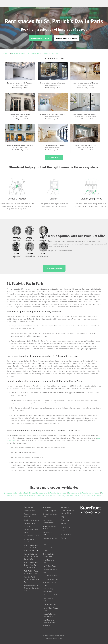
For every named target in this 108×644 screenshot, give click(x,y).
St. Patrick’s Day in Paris (50, 53)
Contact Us (65, 521)
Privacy (63, 538)
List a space (65, 508)
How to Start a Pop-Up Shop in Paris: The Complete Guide (32, 565)
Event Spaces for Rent (50, 580)
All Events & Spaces (50, 511)
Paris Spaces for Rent (50, 539)
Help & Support (66, 528)
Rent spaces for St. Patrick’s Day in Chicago (19, 494)
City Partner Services (31, 521)
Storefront (6, 53)
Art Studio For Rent (49, 605)
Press (63, 531)
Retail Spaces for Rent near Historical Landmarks (49, 623)
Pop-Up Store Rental (50, 566)
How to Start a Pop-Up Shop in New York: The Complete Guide (32, 548)
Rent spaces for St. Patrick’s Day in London (52, 494)
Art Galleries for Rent (50, 576)
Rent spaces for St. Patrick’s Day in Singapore (53, 496)
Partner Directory (30, 511)
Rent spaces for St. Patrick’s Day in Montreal (84, 494)
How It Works (29, 508)
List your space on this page (66, 38)
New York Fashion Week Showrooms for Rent (31, 580)
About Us (64, 524)
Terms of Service (67, 535)
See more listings (54, 158)
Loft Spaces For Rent (50, 595)
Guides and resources (32, 536)
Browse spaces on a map (40, 38)
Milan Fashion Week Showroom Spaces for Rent (32, 589)
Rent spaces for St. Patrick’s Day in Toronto (86, 496)
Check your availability (54, 269)
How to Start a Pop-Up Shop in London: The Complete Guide (32, 557)
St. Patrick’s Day (34, 53)
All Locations (47, 508)
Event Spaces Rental (19, 53)
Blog (62, 517)
